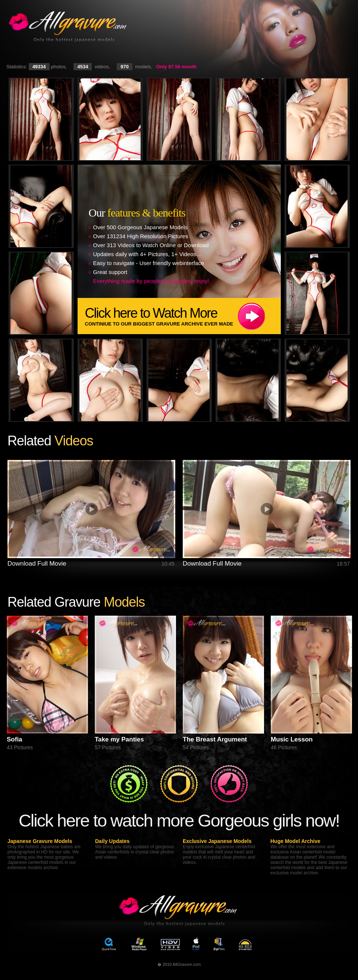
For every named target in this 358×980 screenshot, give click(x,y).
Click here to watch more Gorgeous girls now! (179, 820)
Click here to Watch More (183, 316)
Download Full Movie (37, 564)
